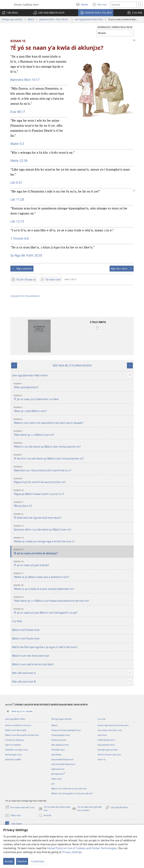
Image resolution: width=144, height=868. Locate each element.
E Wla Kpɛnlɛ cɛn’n (106, 740)
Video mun (57, 779)
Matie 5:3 (17, 144)
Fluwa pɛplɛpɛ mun (61, 735)
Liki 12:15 (17, 221)
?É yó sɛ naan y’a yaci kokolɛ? (73, 563)
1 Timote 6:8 (19, 238)
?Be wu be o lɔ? (73, 504)
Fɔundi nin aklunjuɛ (15, 740)
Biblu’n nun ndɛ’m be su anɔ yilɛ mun (69, 788)
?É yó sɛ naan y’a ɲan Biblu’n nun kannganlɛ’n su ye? (73, 611)
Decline (22, 861)
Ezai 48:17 (18, 112)
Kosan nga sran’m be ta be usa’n (113, 725)
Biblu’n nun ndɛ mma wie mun (31, 656)
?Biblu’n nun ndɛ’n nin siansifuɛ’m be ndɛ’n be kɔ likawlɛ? (73, 421)
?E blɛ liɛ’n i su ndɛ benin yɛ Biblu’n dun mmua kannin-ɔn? (73, 457)
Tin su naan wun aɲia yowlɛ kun (54, 809)
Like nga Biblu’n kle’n (15, 719)
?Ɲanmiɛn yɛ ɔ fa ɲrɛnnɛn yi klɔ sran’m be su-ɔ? (73, 469)
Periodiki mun (58, 750)
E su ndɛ (102, 719)
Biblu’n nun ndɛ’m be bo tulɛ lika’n (33, 664)
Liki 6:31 (16, 182)
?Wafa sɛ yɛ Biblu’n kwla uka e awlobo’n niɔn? (73, 575)
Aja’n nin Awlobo (13, 745)
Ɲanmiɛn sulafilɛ (13, 759)
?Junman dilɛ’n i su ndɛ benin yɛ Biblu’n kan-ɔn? (73, 528)
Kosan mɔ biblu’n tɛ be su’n (18, 725)
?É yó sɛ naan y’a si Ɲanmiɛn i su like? (73, 397)
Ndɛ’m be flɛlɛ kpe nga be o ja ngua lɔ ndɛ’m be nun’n (45, 647)
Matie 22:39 (19, 161)
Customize (38, 861)
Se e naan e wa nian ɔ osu (110, 730)
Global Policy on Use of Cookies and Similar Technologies (82, 848)
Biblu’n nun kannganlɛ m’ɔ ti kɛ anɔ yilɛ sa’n (72, 793)
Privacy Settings (72, 852)
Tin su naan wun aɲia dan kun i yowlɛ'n (87, 809)
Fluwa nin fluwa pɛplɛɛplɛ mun (66, 730)
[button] (49, 13)
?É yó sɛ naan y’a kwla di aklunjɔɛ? (73, 552)
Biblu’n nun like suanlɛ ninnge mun (22, 735)
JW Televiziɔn (58, 774)
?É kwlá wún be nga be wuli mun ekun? (73, 516)
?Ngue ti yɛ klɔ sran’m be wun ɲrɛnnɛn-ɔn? (73, 480)
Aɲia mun (102, 735)
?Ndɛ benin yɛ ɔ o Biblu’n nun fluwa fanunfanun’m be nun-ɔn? (73, 599)
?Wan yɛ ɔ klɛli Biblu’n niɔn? (73, 409)
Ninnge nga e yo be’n (108, 750)
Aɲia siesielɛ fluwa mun (62, 759)
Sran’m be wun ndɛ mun (109, 755)
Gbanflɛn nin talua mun (17, 750)
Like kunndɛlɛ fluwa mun (63, 764)
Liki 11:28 (17, 199)
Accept (9, 861)
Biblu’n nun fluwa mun (26, 630)
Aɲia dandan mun (106, 745)
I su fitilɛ (17, 621)
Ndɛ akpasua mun (60, 745)
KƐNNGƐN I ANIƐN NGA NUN (115, 27)
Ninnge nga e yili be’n (12, 19)
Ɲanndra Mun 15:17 (25, 80)
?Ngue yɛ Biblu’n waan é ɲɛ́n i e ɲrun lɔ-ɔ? (73, 492)
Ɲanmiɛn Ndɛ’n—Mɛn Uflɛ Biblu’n (54, 19)
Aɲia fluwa (56, 755)
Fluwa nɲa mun (59, 740)
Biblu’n (31, 19)
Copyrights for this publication (25, 296)
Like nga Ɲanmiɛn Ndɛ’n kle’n (89, 19)
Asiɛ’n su (102, 759)
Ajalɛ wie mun (58, 769)
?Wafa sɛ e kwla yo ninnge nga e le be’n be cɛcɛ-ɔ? (73, 540)
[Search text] (123, 5)
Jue (53, 784)
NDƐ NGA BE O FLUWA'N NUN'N (72, 365)
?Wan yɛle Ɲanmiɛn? (73, 386)
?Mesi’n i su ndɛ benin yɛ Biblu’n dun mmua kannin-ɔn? (73, 445)
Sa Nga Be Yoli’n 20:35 (26, 255)
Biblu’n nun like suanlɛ (16, 730)
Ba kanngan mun (13, 755)
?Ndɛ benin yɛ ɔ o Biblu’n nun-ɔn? (73, 433)
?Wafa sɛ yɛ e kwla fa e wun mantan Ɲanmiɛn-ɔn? (73, 587)
